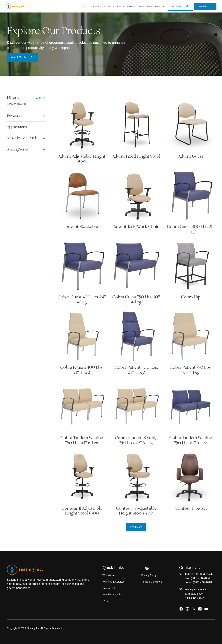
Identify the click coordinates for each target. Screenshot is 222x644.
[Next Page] (136, 527)
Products (87, 6)
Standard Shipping (112, 595)
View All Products (205, 6)
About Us (120, 6)
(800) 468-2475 (206, 574)
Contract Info (109, 588)
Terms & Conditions (152, 582)
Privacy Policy (149, 575)
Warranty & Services (114, 582)
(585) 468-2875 (202, 582)
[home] (15, 6)
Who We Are (109, 575)
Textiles (96, 6)
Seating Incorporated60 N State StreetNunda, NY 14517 (196, 594)
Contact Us (159, 6)
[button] (87, 6)
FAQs (106, 601)
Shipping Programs (145, 6)
